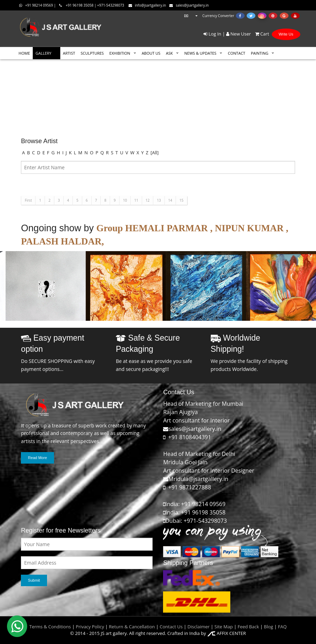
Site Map (223, 627)
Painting (260, 53)
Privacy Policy (90, 627)
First (28, 200)
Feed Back (248, 627)
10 (125, 200)
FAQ (282, 627)
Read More (37, 458)
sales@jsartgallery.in (189, 5)
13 (159, 200)
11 (136, 200)
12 (148, 200)
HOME (24, 53)
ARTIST (69, 53)
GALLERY (44, 53)
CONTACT (237, 53)
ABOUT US (151, 53)
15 (181, 200)
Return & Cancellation (132, 627)
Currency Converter (208, 16)
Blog (268, 627)
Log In (212, 34)
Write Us (286, 34)
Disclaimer (198, 627)
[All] (155, 153)
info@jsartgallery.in (147, 5)
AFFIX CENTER (227, 633)
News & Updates (200, 53)
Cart (261, 34)
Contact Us (171, 627)
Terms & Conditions (50, 627)
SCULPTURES (92, 53)
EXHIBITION (120, 53)
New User (238, 34)
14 (170, 200)
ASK (169, 53)
